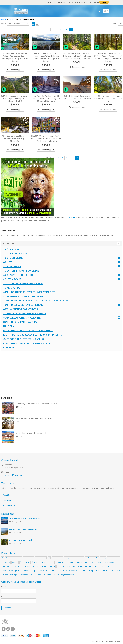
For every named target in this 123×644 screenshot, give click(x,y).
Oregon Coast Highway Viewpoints (23, 529)
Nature (79, 562)
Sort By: (3, 24)
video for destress (58, 571)
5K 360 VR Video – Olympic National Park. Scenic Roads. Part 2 (108, 98)
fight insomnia (25, 562)
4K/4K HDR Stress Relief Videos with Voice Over (29, 292)
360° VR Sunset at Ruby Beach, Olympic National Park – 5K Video (77, 97)
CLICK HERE (70, 217)
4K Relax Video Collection (18, 275)
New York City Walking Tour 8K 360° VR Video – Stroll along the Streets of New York (46, 98)
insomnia (71, 562)
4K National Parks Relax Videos (21, 271)
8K (49, 558)
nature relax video (109, 562)
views (97, 571)
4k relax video (28, 558)
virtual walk (116, 571)
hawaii (44, 562)
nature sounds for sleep (23, 566)
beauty (103, 558)
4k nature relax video (14, 558)
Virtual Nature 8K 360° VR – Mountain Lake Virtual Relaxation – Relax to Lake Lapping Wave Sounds (46, 57)
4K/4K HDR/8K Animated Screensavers (24, 296)
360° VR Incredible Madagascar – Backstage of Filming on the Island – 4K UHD (15, 98)
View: (115, 24)
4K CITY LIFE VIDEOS (13, 258)
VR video (5, 575)
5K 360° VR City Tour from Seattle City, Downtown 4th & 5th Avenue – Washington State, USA (46, 138)
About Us (7, 495)
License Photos (12, 348)
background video (92, 558)
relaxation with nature (74, 566)
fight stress (36, 562)
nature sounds (7, 566)
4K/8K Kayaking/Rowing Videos (21, 309)
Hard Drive (9, 326)
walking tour (15, 575)
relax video (89, 566)
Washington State (27, 575)
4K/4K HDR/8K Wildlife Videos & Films (23, 305)
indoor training (60, 562)
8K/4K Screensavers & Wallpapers (22, 318)
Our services (8, 500)
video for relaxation (73, 571)
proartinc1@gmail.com (13, 475)
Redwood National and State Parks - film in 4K (34, 418)
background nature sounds (74, 558)
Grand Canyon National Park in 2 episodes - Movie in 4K (38, 404)
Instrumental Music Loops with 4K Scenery (28, 331)
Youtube (8, 629)
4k (3, 558)
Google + (13, 629)
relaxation (61, 566)
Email (4, 596)
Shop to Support (16, 70)
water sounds (40, 575)
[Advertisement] (61, 374)
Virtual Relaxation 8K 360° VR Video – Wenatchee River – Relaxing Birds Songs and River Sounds (15, 57)
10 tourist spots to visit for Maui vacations (26, 519)
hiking (51, 562)
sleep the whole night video (12, 571)
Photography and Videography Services (27, 343)
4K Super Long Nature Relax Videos (23, 284)
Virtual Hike (105, 571)
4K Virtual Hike (12, 288)
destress (15, 562)
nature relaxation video (92, 562)
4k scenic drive (41, 558)
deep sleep (6, 562)
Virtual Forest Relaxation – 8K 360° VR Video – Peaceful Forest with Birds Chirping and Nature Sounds (108, 57)
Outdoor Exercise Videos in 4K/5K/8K (24, 339)
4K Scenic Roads (12, 279)
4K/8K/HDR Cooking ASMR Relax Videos (25, 313)
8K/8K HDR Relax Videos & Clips (20, 322)
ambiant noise (57, 558)
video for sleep (88, 571)
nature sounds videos (41, 566)
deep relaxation (114, 558)
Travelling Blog (9, 505)
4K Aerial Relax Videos (16, 254)
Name (4, 586)
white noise (51, 575)
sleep (107, 566)
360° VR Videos (11, 249)
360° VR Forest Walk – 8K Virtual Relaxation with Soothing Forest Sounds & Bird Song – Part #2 (77, 56)
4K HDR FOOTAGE (12, 266)
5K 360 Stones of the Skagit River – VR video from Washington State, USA (15, 138)
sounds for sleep (30, 571)
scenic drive (99, 566)
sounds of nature (43, 571)
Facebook (4, 629)
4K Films (8, 262)
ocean (53, 566)
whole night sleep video (66, 575)
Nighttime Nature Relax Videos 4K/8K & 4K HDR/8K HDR (33, 335)
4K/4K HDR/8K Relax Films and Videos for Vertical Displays (36, 301)
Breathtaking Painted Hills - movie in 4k (31, 433)
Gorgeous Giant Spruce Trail (20, 540)
